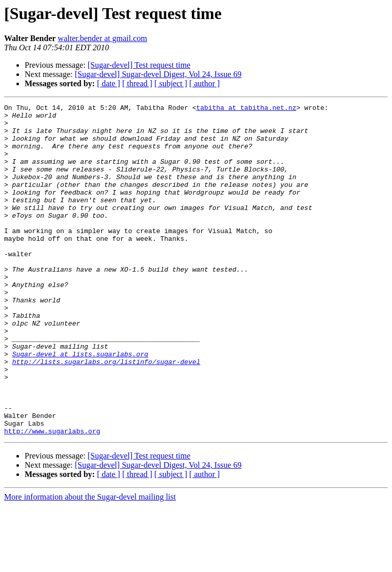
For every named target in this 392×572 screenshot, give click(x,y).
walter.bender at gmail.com (103, 38)
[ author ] (205, 83)
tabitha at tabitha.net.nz (246, 109)
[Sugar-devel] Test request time (139, 65)
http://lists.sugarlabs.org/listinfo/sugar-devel (106, 414)
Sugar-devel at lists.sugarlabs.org (80, 405)
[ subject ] (171, 83)
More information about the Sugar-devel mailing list (90, 563)
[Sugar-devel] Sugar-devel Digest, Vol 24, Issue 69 (158, 74)
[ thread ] (137, 83)
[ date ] (109, 83)
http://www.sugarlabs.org (52, 497)
